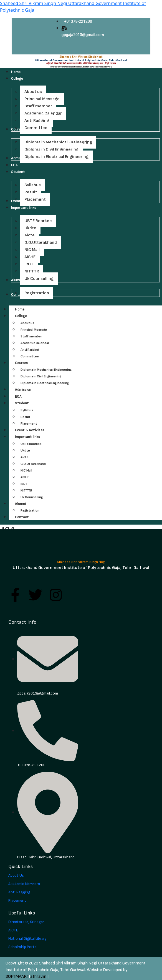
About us (27, 323)
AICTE (13, 930)
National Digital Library (27, 938)
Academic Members (24, 884)
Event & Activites (30, 430)
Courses (27, 363)
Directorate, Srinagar (26, 922)
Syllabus (27, 410)
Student (28, 403)
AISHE (25, 477)
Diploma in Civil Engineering (41, 376)
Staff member (31, 336)
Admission (23, 390)
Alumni (26, 504)
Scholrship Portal (23, 947)
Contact (22, 517)
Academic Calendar (35, 343)
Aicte (25, 457)
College (27, 316)
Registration (30, 511)
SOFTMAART (17, 977)
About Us (16, 875)
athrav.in (38, 977)
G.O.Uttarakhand (33, 464)
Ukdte (25, 451)
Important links (34, 437)
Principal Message (34, 330)
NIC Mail (26, 471)
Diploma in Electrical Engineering (45, 383)
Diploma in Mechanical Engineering (46, 370)
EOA (18, 397)
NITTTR (26, 491)
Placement (29, 424)
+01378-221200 (78, 21)
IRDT (24, 484)
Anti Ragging (30, 350)
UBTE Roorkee (31, 444)
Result (26, 417)
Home (20, 309)
